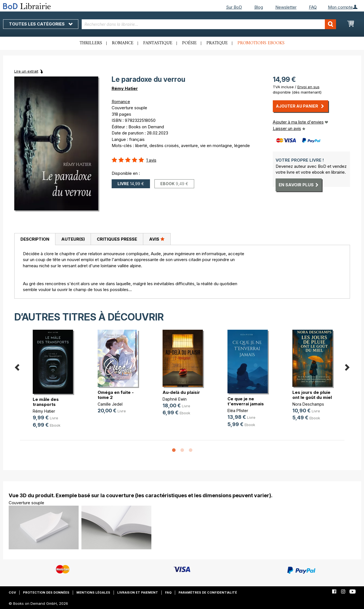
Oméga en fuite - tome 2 (116, 395)
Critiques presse (117, 239)
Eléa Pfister (238, 411)
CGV (12, 592)
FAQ (313, 7)
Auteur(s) (73, 239)
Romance (123, 43)
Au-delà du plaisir (181, 392)
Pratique (217, 43)
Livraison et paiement (138, 592)
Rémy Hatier (125, 88)
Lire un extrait (26, 71)
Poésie (189, 43)
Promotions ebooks (261, 43)
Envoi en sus (308, 87)
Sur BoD (234, 7)
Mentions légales (93, 592)
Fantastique (158, 43)
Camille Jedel (110, 404)
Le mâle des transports (46, 402)
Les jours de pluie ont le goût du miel (312, 395)
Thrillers (91, 43)
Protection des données (46, 592)
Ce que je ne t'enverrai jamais (246, 401)
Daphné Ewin (175, 399)
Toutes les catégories (41, 24)
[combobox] (209, 24)
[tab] (35, 239)
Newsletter (286, 7)
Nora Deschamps (308, 404)
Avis (157, 239)
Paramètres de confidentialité (208, 592)
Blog (259, 7)
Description (35, 239)
